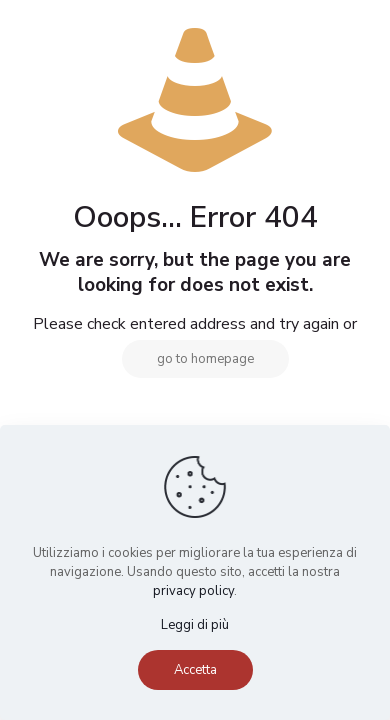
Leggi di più (195, 625)
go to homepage (205, 359)
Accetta (195, 670)
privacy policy (193, 591)
